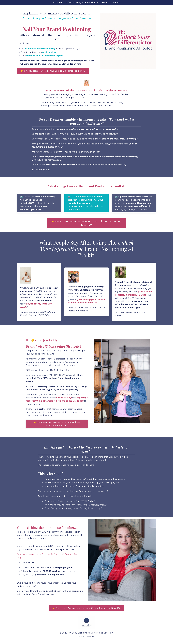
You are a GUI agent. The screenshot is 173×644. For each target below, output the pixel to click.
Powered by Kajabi (86, 638)
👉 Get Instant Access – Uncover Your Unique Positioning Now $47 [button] (87, 224)
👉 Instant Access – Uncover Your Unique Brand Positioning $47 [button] (53, 71)
